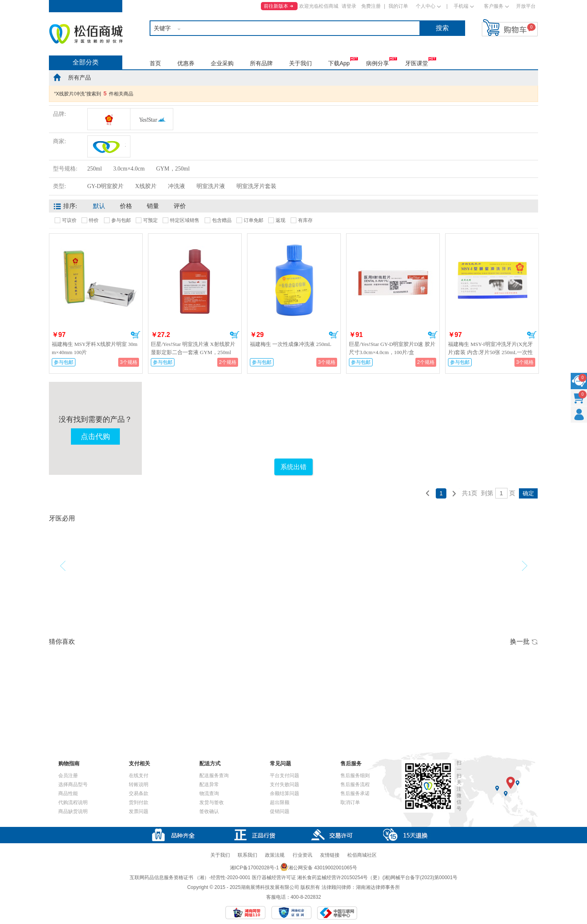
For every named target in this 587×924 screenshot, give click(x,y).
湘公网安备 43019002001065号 (319, 868)
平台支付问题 (285, 776)
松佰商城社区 (362, 855)
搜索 (442, 28)
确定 (528, 493)
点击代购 (95, 437)
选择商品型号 (73, 784)
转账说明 (139, 784)
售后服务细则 (355, 776)
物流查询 (209, 793)
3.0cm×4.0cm (129, 169)
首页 (155, 63)
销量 (153, 206)
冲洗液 (177, 186)
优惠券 (186, 63)
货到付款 (139, 802)
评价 (180, 206)
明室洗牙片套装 (256, 186)
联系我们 (247, 855)
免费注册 (371, 6)
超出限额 (280, 802)
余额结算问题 (285, 793)
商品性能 (68, 793)
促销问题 (280, 811)
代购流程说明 (73, 802)
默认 (99, 206)
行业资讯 (302, 855)
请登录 (349, 6)
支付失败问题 (285, 784)
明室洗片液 (211, 186)
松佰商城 (86, 34)
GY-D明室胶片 (105, 186)
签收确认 (209, 811)
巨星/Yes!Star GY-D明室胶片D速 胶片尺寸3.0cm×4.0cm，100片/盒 (392, 348)
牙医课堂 (417, 63)
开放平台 (526, 6)
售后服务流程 (355, 784)
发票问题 (139, 811)
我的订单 (398, 6)
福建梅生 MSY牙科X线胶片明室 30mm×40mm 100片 (95, 348)
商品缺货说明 (73, 811)
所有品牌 (261, 63)
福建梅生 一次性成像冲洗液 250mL (291, 344)
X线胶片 (146, 186)
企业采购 (222, 63)
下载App (339, 63)
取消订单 (350, 802)
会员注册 (68, 776)
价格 (126, 206)
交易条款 (139, 793)
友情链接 (330, 855)
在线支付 (139, 776)
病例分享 (377, 63)
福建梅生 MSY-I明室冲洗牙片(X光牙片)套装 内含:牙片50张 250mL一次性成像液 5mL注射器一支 (490, 352)
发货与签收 (212, 802)
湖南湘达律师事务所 (378, 887)
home (57, 77)
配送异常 (209, 784)
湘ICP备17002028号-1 (254, 868)
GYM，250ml (173, 169)
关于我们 (300, 63)
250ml (95, 169)
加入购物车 (136, 335)
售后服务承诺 (355, 793)
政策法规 (275, 855)
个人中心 (426, 6)
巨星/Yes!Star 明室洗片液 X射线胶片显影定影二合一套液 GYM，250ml (193, 348)
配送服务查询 (214, 776)
